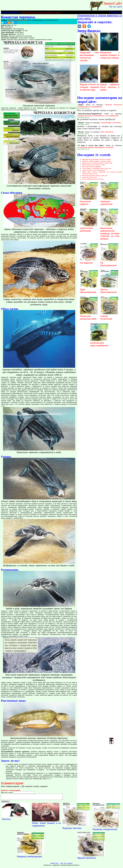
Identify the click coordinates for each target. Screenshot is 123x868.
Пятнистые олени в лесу (89, 177)
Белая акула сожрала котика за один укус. (95, 176)
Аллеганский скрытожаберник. (99, 343)
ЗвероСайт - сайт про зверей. (61, 864)
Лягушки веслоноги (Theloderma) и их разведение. (100, 106)
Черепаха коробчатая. (109, 202)
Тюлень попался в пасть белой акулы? (94, 170)
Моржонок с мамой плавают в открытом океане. (110, 54)
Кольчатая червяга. (89, 202)
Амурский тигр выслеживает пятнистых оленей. (41, 13)
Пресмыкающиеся (17, 20)
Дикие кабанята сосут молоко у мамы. (110, 86)
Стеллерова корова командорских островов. (96, 147)
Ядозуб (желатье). (87, 859)
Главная (114, 12)
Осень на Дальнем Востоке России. (93, 179)
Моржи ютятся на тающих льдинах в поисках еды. (89, 86)
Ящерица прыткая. (72, 829)
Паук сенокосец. (107, 132)
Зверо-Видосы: (11, 12)
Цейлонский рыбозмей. (89, 228)
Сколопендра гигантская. (111, 123)
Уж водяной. (89, 262)
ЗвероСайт (113, 3)
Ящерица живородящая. (30, 858)
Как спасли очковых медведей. (91, 167)
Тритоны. (6, 820)
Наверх (111, 741)
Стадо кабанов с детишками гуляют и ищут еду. (97, 168)
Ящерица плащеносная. (105, 830)
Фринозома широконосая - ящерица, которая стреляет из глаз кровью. (110, 232)
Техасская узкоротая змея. (89, 316)
